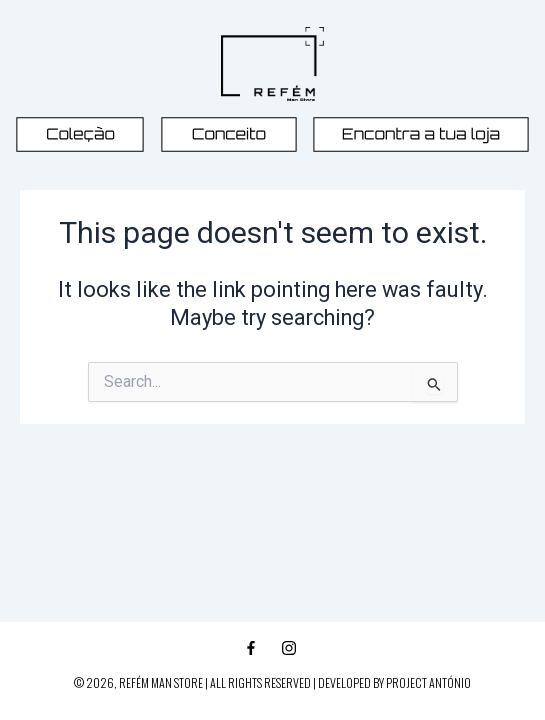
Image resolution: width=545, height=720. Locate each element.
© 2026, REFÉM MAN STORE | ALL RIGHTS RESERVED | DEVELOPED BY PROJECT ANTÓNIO (272, 682)
